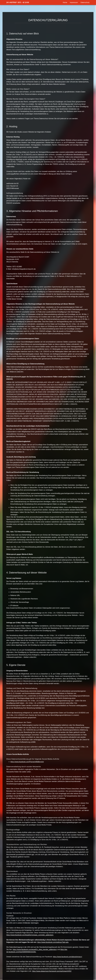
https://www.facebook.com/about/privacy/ (67, 957)
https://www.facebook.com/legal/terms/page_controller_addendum (30, 935)
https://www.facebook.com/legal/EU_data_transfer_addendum (35, 950)
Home (65, 2)
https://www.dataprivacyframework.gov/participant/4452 (52, 971)
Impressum (74, 2)
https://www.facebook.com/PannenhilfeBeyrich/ (27, 762)
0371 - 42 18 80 (23, 2)
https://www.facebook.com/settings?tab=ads (53, 942)
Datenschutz (85, 2)
